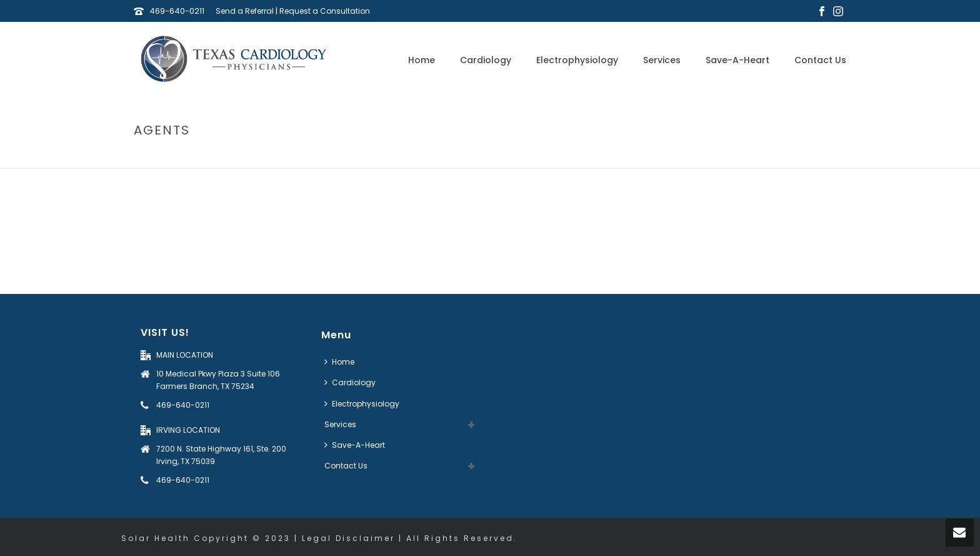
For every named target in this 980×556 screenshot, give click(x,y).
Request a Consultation (325, 11)
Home (422, 60)
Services (662, 60)
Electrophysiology (577, 60)
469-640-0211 (177, 11)
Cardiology (486, 60)
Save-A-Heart (737, 60)
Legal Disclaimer (348, 538)
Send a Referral (245, 11)
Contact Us (820, 60)
